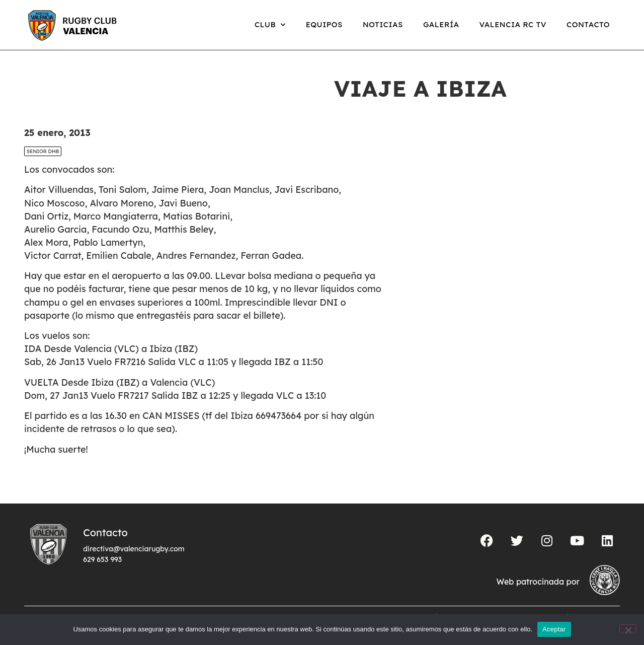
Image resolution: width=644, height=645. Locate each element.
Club (270, 25)
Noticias (383, 24)
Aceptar (554, 629)
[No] (628, 629)
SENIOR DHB (43, 151)
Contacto (588, 24)
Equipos (324, 24)
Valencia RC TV (513, 24)
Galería (441, 24)
